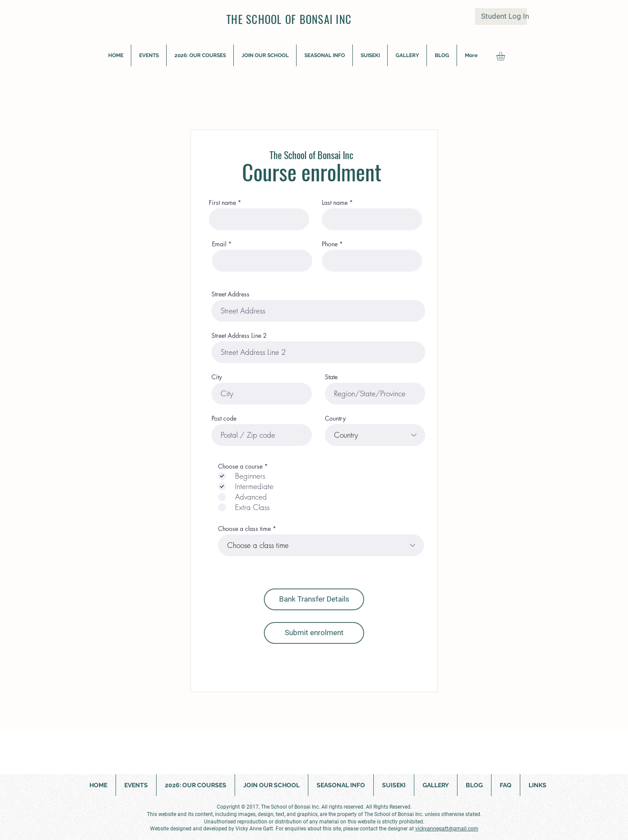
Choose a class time (244, 529)
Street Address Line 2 (239, 336)
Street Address (230, 294)
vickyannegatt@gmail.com (447, 829)
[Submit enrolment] (314, 633)
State (331, 377)
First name (222, 203)
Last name (335, 203)
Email (219, 244)
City (217, 377)
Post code (224, 418)
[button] (407, 55)
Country (335, 418)
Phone (330, 244)
